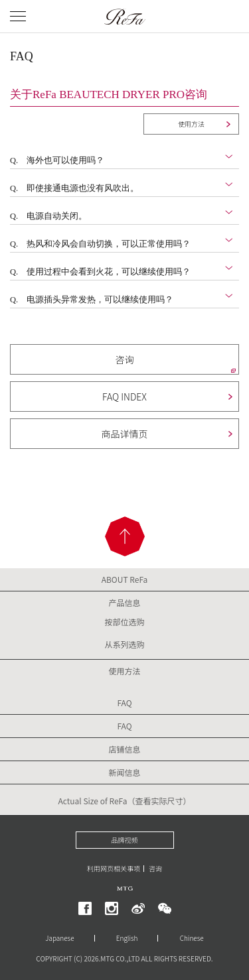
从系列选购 (124, 644)
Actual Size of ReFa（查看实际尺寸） (124, 801)
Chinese (192, 938)
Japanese (59, 938)
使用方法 (191, 124)
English (127, 938)
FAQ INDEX (124, 397)
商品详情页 (125, 434)
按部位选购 (124, 622)
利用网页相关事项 (114, 868)
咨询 (125, 359)
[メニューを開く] (18, 16)
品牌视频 (125, 840)
